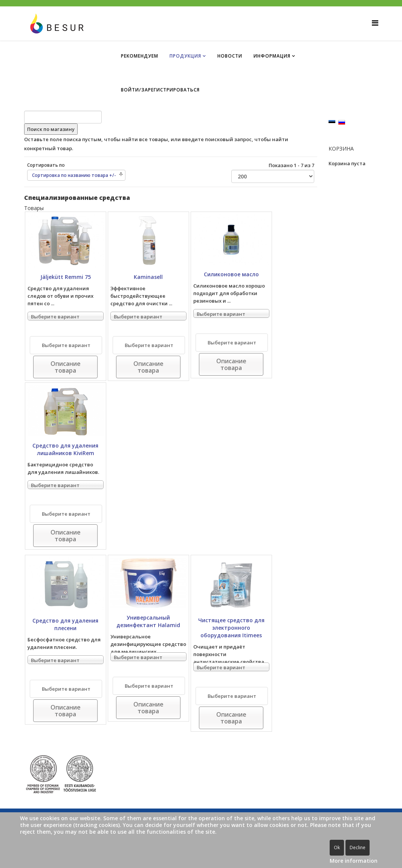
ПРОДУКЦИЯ (185, 56)
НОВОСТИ (230, 56)
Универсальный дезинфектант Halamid (148, 621)
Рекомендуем (140, 56)
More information (354, 861)
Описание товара (66, 367)
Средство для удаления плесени (65, 624)
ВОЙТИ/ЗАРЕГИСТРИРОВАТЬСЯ (160, 90)
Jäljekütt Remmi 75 (66, 277)
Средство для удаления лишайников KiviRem (65, 449)
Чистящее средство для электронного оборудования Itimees (231, 628)
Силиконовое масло (231, 274)
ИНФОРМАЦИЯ (272, 56)
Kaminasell (148, 277)
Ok (337, 847)
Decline (358, 847)
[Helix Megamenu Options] (375, 23)
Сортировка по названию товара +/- (74, 175)
